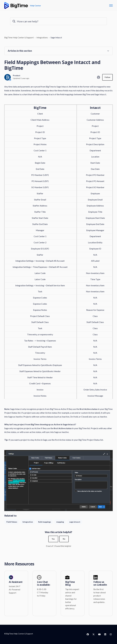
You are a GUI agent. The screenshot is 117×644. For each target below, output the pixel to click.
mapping (60, 522)
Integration (28, 522)
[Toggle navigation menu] (111, 5)
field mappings (45, 522)
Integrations (42, 37)
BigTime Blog (70, 583)
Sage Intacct (56, 37)
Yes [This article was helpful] (53, 539)
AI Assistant (16, 582)
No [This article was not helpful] (64, 539)
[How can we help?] (58, 21)
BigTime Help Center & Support (19, 37)
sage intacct (75, 522)
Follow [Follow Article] (107, 77)
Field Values (12, 522)
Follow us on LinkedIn (100, 583)
